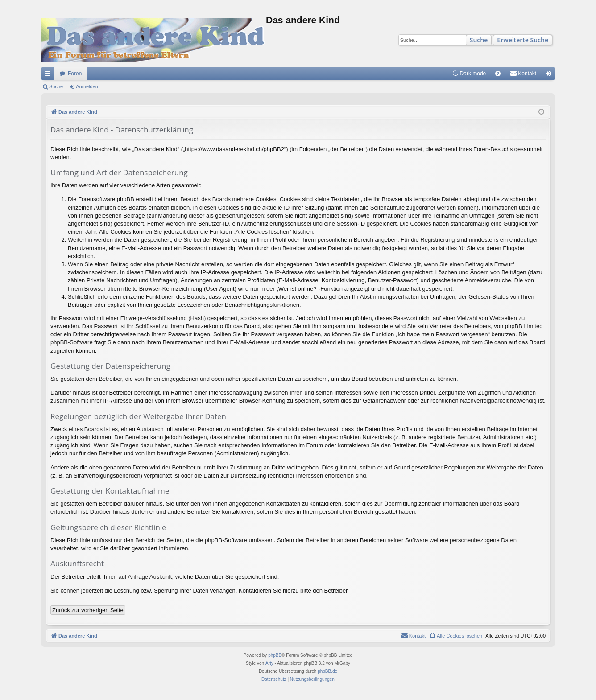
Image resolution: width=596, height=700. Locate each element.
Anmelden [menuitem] (550, 75)
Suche (479, 40)
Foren (75, 74)
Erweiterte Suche (523, 40)
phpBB (275, 655)
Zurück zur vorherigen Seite (88, 610)
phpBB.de (327, 671)
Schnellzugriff (50, 75)
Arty (269, 663)
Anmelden (87, 86)
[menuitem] (498, 74)
